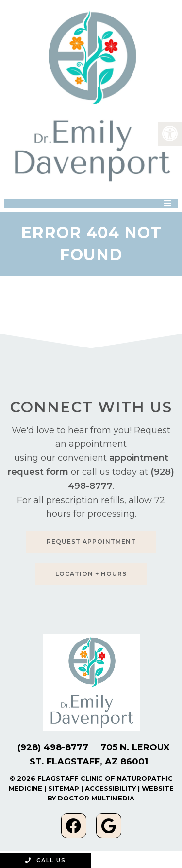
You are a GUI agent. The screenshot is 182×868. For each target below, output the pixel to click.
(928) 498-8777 (53, 747)
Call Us (46, 860)
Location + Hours (91, 574)
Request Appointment (91, 542)
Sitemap (64, 788)
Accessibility (110, 788)
